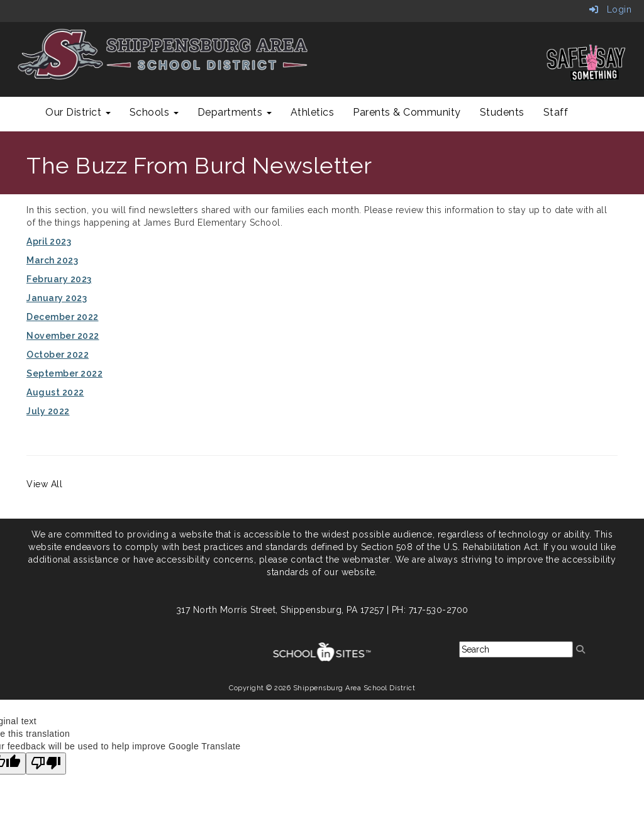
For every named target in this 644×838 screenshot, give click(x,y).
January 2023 (57, 298)
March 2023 (52, 260)
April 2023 (49, 241)
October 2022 (58, 355)
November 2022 (63, 336)
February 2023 (59, 279)
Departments (235, 112)
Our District (78, 112)
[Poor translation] (46, 764)
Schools (154, 112)
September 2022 (64, 373)
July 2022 (48, 411)
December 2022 (63, 317)
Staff (556, 112)
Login (611, 9)
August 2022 (55, 392)
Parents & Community (407, 112)
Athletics (313, 112)
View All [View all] (44, 484)
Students (502, 112)
